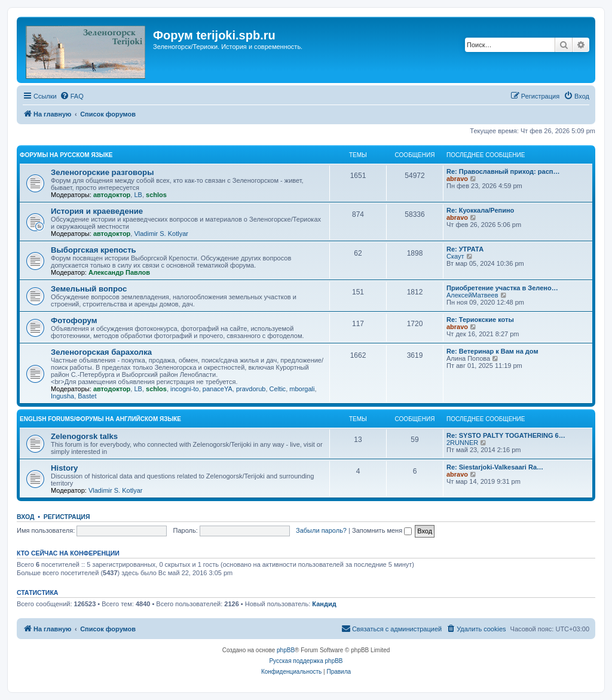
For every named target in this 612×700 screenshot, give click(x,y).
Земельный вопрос (89, 289)
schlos (156, 195)
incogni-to (185, 389)
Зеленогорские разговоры (102, 172)
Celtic (278, 389)
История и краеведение (97, 211)
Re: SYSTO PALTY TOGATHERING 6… (506, 435)
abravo (457, 179)
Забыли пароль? (321, 530)
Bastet (87, 396)
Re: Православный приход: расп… (503, 171)
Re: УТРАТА (465, 249)
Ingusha (62, 396)
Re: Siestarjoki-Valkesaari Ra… (495, 467)
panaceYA (218, 389)
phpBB (286, 650)
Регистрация (67, 517)
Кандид (324, 604)
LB (138, 195)
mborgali (302, 389)
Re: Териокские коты (480, 320)
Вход (25, 517)
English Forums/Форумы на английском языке (100, 419)
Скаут (455, 256)
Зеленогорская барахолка (101, 352)
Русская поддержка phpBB (306, 661)
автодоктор (112, 195)
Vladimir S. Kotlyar (161, 234)
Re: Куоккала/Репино (480, 210)
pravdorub (251, 389)
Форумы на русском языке (66, 155)
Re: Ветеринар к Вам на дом (492, 351)
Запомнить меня (382, 530)
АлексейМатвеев (472, 295)
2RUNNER (462, 443)
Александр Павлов (119, 272)
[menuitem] (72, 96)
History (64, 468)
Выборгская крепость (94, 250)
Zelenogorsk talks (84, 436)
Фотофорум (74, 320)
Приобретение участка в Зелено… (502, 288)
